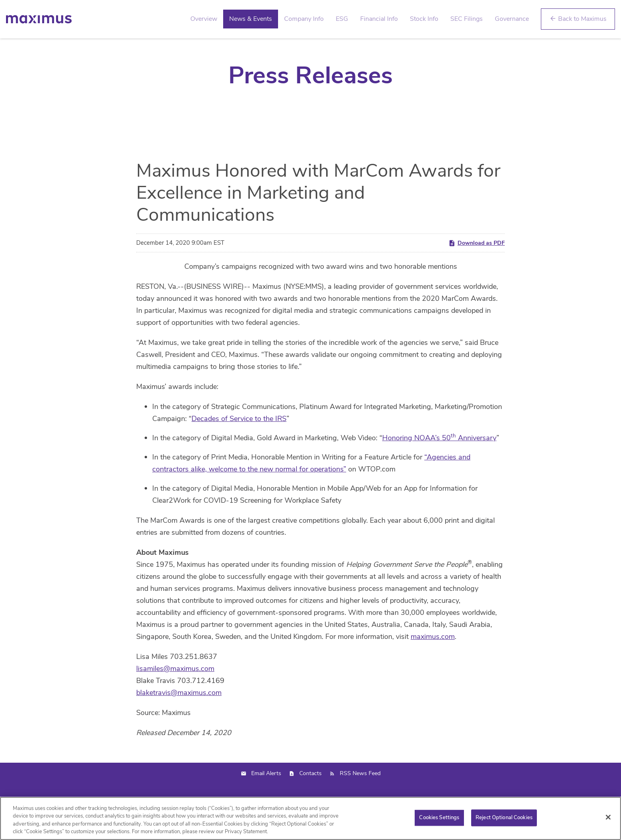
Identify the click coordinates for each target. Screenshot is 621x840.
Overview (204, 19)
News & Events (251, 19)
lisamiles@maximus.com (175, 689)
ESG (342, 19)
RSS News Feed (360, 794)
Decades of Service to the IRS (239, 439)
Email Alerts (266, 794)
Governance (512, 19)
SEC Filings (467, 19)
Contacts (310, 794)
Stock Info (424, 19)
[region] (310, 818)
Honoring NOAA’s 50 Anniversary (439, 458)
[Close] (608, 817)
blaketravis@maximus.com (179, 713)
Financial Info (379, 19)
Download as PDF (477, 263)
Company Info (304, 19)
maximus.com (433, 657)
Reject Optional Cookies (504, 818)
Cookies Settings (439, 818)
